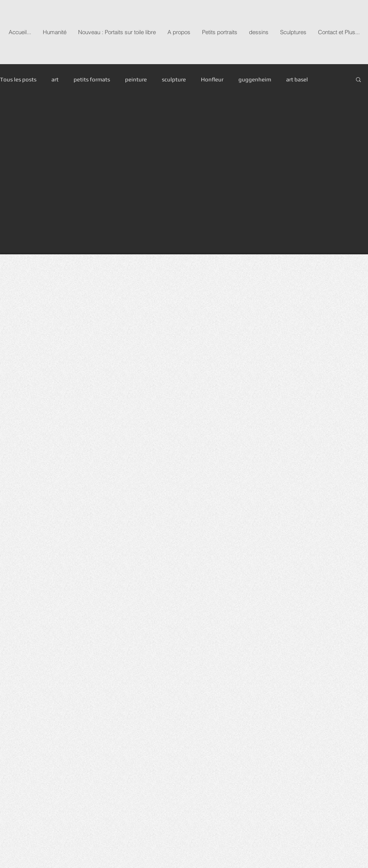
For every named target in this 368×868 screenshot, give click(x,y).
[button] (358, 80)
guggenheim (255, 79)
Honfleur (212, 79)
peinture (136, 79)
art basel (297, 79)
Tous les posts (18, 79)
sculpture (174, 79)
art (55, 79)
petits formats (92, 79)
